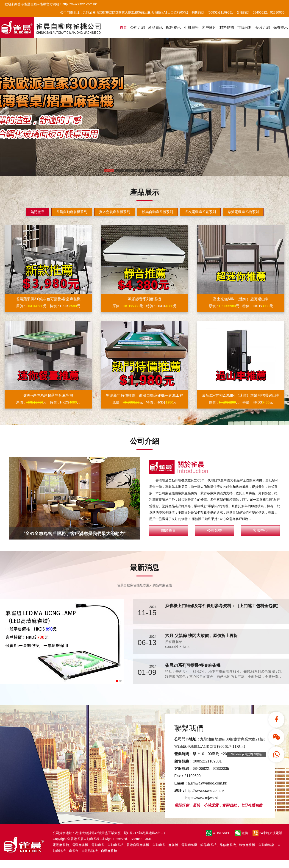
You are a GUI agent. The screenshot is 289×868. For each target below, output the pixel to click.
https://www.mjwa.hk (202, 798)
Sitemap (136, 839)
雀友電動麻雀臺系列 (200, 212)
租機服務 (191, 27)
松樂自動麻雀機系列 (157, 212)
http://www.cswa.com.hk (205, 791)
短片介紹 (263, 27)
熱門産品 (37, 212)
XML (148, 839)
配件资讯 (173, 27)
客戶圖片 (209, 27)
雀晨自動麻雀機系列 (72, 212)
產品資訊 (156, 27)
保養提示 (281, 27)
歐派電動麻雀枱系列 (243, 212)
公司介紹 (138, 27)
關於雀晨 (169, 530)
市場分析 (245, 27)
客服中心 (260, 530)
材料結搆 (227, 27)
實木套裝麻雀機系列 (115, 212)
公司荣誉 (214, 530)
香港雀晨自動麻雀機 (85, 839)
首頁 (123, 27)
